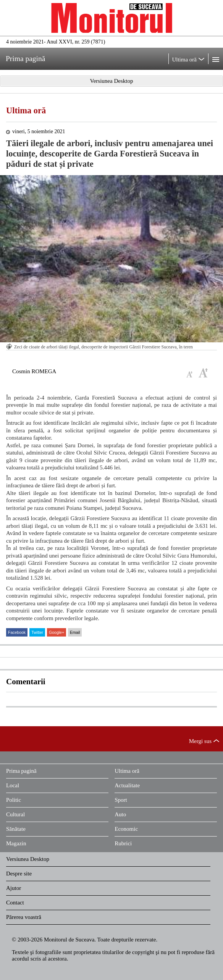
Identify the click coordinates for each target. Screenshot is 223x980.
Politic (14, 800)
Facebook (17, 632)
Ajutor (14, 888)
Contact (15, 903)
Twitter (37, 632)
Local (13, 785)
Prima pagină (21, 771)
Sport (121, 800)
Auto (120, 814)
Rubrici (123, 843)
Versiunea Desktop (28, 859)
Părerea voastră (24, 917)
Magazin (16, 843)
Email (75, 632)
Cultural (15, 814)
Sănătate (16, 829)
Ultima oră (26, 110)
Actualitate (127, 785)
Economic (126, 829)
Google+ (57, 632)
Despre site (19, 874)
